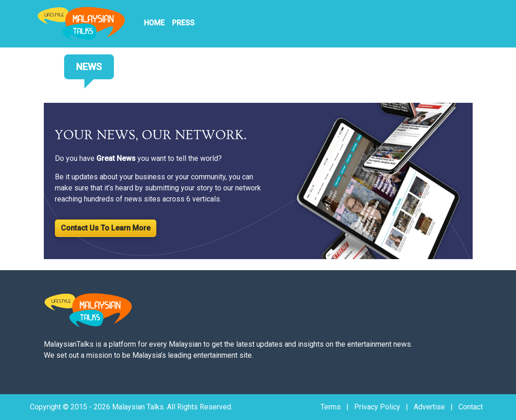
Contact (471, 407)
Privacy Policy (377, 407)
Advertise (429, 407)
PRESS (183, 23)
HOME (154, 23)
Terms (331, 407)
